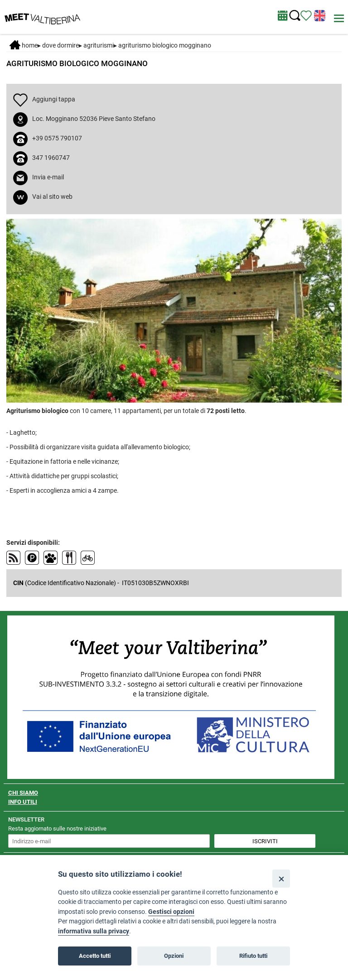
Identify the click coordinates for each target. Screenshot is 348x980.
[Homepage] (42, 16)
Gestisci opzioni (171, 912)
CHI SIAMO (23, 793)
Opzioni (174, 956)
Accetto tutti (95, 956)
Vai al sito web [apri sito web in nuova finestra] (52, 197)
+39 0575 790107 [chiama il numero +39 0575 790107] (57, 138)
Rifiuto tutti (253, 956)
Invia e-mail (48, 177)
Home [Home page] (24, 45)
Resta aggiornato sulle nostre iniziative (57, 829)
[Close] (281, 878)
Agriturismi (99, 45)
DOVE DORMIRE (60, 45)
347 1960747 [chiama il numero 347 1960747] (51, 158)
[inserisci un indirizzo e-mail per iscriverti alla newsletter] (109, 841)
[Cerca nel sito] (295, 16)
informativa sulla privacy (94, 931)
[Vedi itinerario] (306, 15)
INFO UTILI (23, 802)
